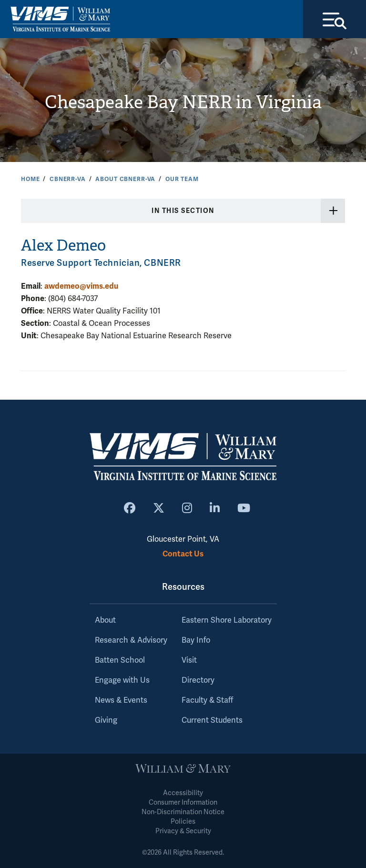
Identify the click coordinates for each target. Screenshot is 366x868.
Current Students (212, 720)
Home (30, 179)
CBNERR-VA (68, 179)
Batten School (120, 660)
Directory (198, 680)
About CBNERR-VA (125, 179)
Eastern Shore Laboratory (227, 620)
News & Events (121, 700)
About (105, 620)
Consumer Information (183, 802)
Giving (106, 720)
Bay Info (196, 640)
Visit (189, 660)
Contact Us (183, 554)
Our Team (182, 179)
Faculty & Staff (207, 700)
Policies (183, 822)
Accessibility (183, 793)
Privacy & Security (183, 831)
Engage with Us (122, 680)
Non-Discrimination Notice (183, 812)
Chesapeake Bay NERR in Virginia (183, 102)
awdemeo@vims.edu (81, 286)
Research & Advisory (131, 640)
